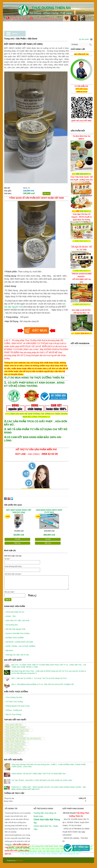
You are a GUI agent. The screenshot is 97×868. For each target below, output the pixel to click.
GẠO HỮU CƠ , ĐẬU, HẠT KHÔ (17, 621)
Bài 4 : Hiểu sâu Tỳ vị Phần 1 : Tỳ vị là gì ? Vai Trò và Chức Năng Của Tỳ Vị (39, 678)
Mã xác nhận (10, 592)
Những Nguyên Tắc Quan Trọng (17, 706)
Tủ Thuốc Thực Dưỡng (14, 702)
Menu (15, 34)
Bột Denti (9, 650)
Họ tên (7, 559)
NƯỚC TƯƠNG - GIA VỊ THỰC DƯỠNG (20, 646)
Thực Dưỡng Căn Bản (13, 697)
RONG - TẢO (10, 616)
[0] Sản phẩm (84, 39)
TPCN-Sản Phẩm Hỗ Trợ (14, 612)
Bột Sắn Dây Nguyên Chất (15, 629)
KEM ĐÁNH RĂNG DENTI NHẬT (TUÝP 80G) (49, 511)
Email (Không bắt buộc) (13, 566)
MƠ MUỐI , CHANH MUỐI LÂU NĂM (19, 642)
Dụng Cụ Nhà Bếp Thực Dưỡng (17, 633)
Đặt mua (47, 194)
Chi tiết (17, 539)
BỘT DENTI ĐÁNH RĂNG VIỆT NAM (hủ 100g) (19, 511)
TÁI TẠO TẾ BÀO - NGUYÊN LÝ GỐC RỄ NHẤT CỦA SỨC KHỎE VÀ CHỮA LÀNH (42, 780)
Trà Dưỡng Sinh (11, 625)
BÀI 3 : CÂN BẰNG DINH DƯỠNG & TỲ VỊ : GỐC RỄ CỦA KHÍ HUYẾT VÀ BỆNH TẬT (43, 684)
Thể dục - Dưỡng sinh (13, 710)
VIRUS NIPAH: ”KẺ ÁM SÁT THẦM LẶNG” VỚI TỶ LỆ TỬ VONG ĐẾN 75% (39, 774)
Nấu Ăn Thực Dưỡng (13, 714)
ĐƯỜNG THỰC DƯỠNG (14, 638)
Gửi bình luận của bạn (13, 574)
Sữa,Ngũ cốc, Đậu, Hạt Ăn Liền (17, 655)
